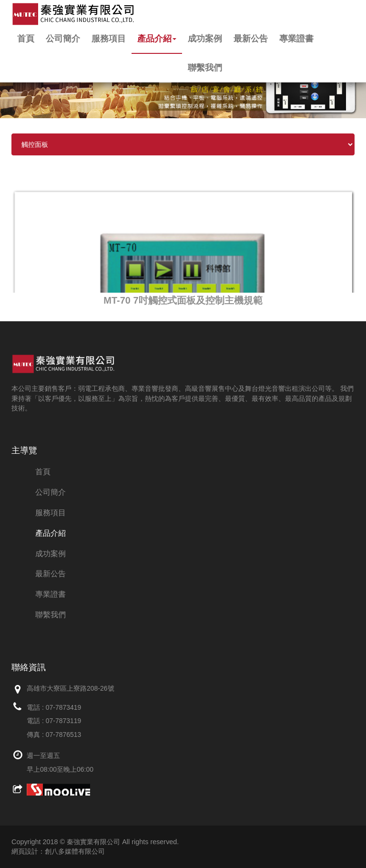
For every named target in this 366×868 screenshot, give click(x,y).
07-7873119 (64, 721)
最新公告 (251, 39)
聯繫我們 (205, 68)
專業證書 (296, 39)
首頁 (26, 39)
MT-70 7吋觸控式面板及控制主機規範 (183, 300)
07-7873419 (64, 707)
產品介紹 (157, 39)
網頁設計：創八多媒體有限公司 (58, 851)
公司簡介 (63, 39)
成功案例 (205, 39)
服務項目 (109, 39)
